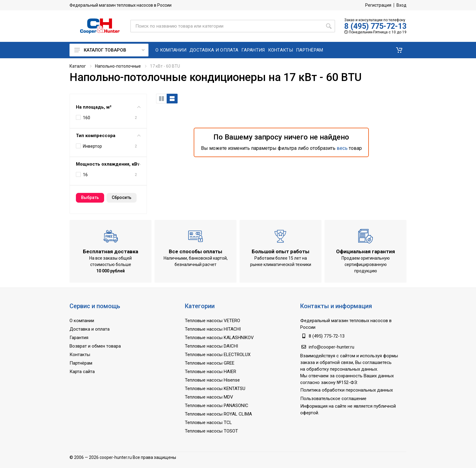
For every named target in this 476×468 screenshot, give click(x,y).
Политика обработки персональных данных (347, 390)
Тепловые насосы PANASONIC (217, 406)
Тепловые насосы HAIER (211, 372)
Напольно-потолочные (118, 66)
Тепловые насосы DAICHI (211, 346)
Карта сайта (82, 372)
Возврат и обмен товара (95, 346)
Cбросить (122, 197)
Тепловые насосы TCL (208, 423)
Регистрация (378, 5)
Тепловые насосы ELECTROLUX (218, 355)
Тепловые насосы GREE (210, 363)
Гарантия (79, 338)
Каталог (78, 66)
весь (342, 148)
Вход (401, 5)
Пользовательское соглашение (333, 399)
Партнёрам (81, 363)
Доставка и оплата (90, 329)
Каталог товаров (109, 50)
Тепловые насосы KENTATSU (215, 389)
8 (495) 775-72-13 (375, 26)
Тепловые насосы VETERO (212, 321)
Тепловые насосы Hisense (212, 380)
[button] (399, 50)
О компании (82, 321)
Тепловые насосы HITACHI (213, 329)
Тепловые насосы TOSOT (211, 431)
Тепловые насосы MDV (209, 397)
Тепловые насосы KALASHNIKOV (219, 338)
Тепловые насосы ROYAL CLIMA (218, 414)
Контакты (80, 355)
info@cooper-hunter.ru (331, 347)
